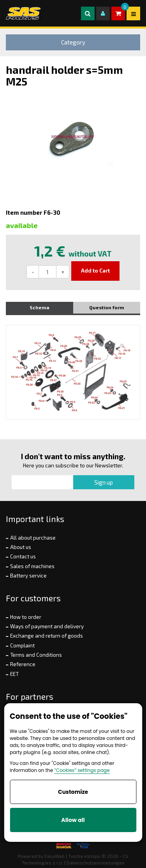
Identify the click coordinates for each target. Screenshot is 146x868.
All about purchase (33, 538)
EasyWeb (55, 856)
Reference (23, 664)
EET (14, 674)
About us (21, 547)
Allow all (73, 820)
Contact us (23, 556)
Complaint (22, 645)
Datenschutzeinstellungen (96, 863)
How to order (26, 617)
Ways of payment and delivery (47, 626)
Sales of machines (32, 566)
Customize (73, 792)
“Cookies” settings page (82, 770)
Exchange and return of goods (47, 636)
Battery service (28, 576)
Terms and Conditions (36, 655)
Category (73, 42)
